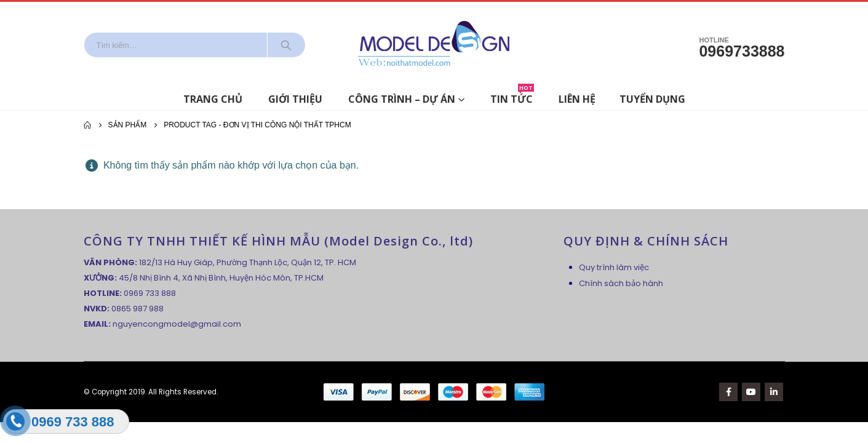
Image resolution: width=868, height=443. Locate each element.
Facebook (728, 392)
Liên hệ (577, 99)
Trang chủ (213, 99)
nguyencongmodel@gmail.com (177, 324)
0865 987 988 (137, 309)
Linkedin (774, 392)
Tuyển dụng (652, 99)
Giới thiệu (295, 99)
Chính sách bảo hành (621, 283)
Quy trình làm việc (614, 267)
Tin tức (512, 97)
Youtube (751, 392)
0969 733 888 (150, 293)
